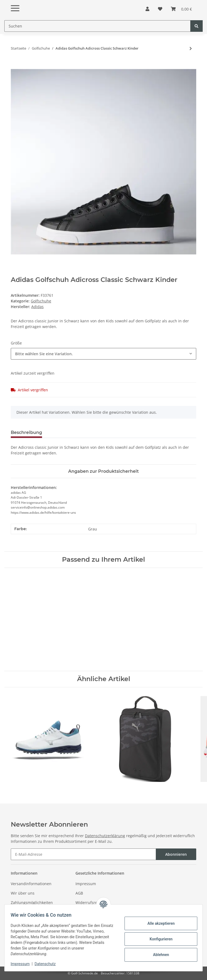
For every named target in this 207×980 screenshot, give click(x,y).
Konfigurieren (158, 939)
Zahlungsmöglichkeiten (32, 903)
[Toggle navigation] (15, 4)
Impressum (86, 884)
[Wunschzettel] (160, 9)
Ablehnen (158, 955)
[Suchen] (97, 26)
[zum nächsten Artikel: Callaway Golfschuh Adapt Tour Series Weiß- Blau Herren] (191, 48)
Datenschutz (48, 964)
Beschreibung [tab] (26, 432)
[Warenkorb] (181, 9)
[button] (147, 9)
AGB (79, 893)
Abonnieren (176, 854)
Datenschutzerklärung (105, 836)
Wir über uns (23, 893)
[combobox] (103, 354)
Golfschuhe (41, 301)
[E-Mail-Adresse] (83, 854)
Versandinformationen (31, 884)
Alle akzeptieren (158, 923)
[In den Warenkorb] (15, 66)
